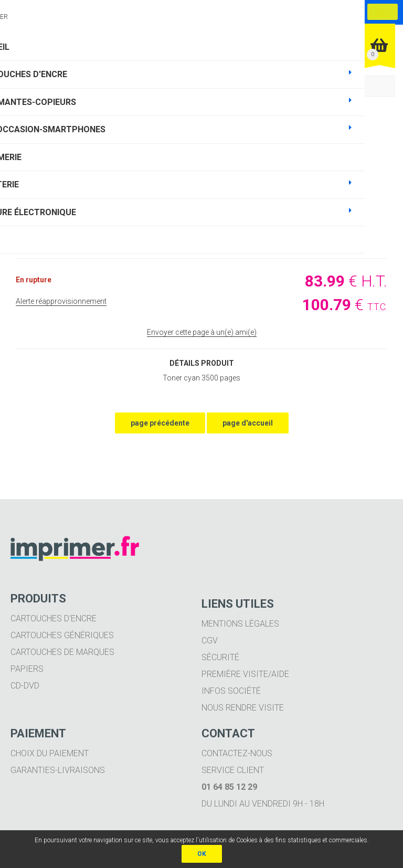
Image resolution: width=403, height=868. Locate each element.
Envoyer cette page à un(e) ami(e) (202, 332)
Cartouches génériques (62, 635)
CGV (210, 641)
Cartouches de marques (62, 652)
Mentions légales (240, 624)
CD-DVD (25, 686)
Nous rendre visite (243, 708)
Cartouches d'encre (54, 618)
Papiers (27, 669)
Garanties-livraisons (58, 770)
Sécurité (220, 657)
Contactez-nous (237, 753)
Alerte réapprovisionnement (61, 301)
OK (202, 854)
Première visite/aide (245, 674)
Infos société (231, 691)
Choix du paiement (50, 753)
